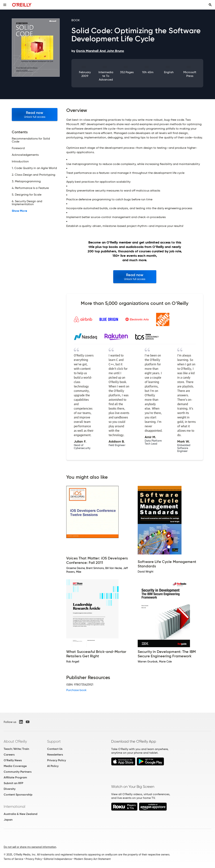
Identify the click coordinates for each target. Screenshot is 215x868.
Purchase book (76, 690)
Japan (8, 820)
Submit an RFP (13, 783)
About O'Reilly (15, 741)
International (14, 806)
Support (54, 741)
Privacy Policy (57, 760)
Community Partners (18, 772)
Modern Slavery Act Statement (92, 859)
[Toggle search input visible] (210, 5)
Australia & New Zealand (21, 814)
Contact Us (55, 749)
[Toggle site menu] (5, 5)
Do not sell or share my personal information (30, 847)
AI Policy (53, 766)
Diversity (10, 789)
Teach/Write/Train (16, 749)
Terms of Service (13, 859)
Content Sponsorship (18, 795)
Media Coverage (15, 766)
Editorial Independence (58, 859)
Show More (19, 211)
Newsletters (55, 755)
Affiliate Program (15, 777)
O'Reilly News (13, 760)
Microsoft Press (190, 74)
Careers (9, 755)
